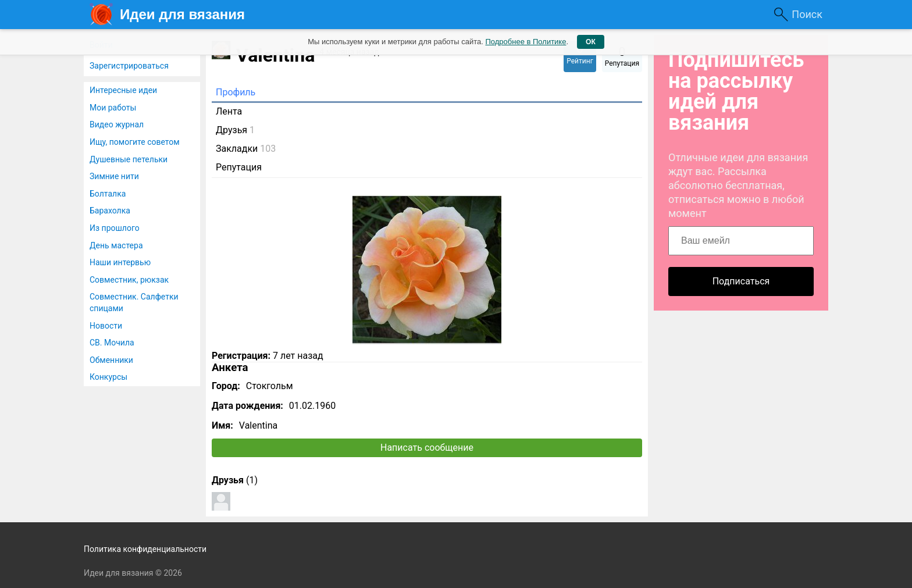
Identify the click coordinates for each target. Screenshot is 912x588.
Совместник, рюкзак (129, 280)
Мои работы (113, 108)
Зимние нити (114, 176)
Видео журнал (117, 124)
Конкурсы (108, 377)
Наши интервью (120, 262)
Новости (106, 326)
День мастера (116, 245)
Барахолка (110, 211)
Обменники (111, 360)
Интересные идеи (123, 90)
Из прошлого (115, 228)
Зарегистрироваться (129, 66)
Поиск (807, 14)
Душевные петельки (129, 159)
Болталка (108, 194)
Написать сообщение (427, 448)
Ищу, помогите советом (135, 142)
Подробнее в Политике (526, 42)
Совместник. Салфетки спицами (134, 302)
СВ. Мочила (112, 343)
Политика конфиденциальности (145, 549)
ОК (591, 42)
